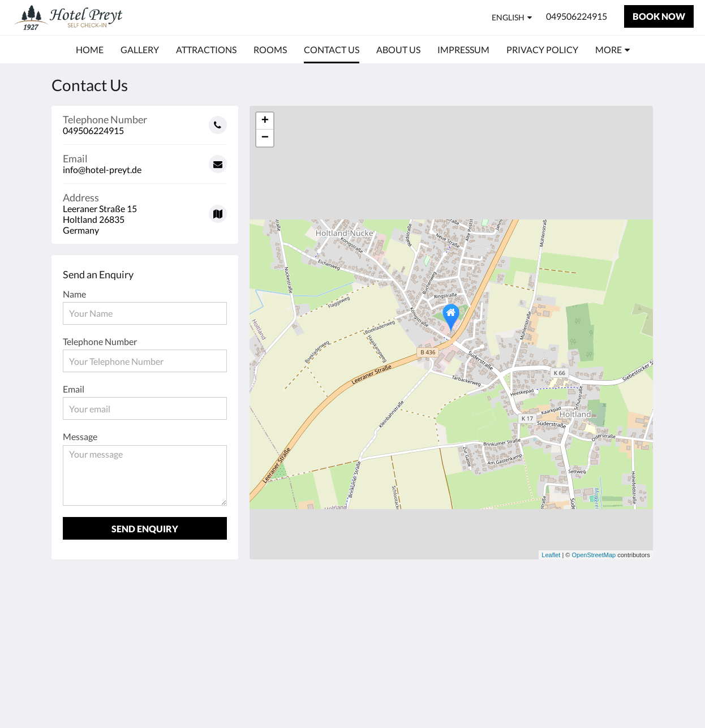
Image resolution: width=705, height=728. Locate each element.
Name (74, 294)
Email (74, 389)
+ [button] (265, 121)
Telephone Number (100, 341)
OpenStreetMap (594, 555)
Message (80, 436)
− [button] (265, 138)
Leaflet (551, 555)
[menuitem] (90, 50)
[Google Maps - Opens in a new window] (145, 210)
